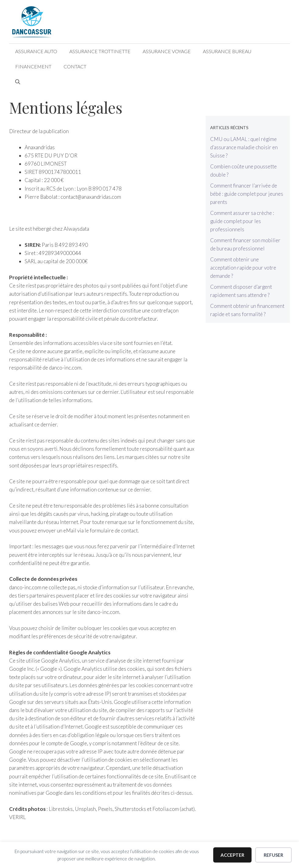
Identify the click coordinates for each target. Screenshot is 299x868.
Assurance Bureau (227, 51)
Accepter (232, 855)
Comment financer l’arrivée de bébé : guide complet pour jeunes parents (247, 194)
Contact (75, 66)
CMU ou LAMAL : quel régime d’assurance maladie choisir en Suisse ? (244, 147)
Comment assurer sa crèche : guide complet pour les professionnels (242, 221)
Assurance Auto (36, 51)
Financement (33, 66)
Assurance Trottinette (100, 51)
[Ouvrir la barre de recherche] (18, 82)
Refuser (273, 855)
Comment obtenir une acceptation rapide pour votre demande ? (243, 268)
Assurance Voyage (167, 51)
